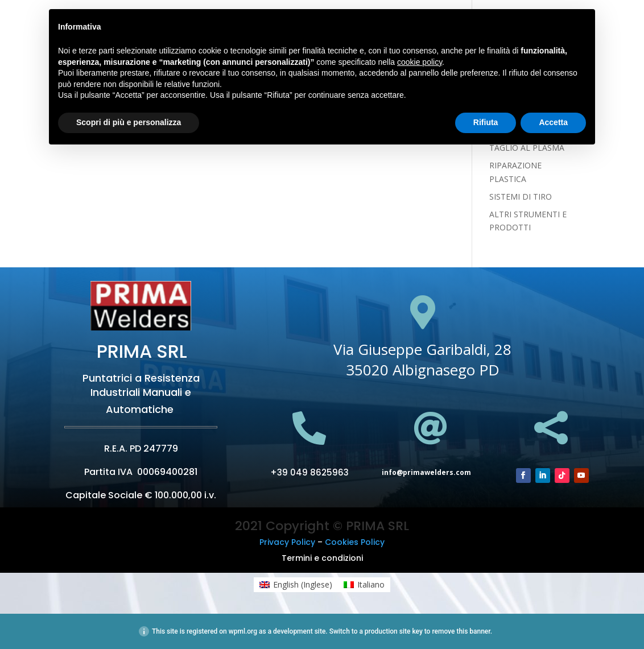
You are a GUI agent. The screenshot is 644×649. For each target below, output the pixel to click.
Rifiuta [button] (486, 122)
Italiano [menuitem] (371, 584)
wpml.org (243, 631)
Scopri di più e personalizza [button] (129, 122)
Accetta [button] (553, 122)
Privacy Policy (287, 542)
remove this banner (461, 631)
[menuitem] (296, 585)
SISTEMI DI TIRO (521, 197)
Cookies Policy (355, 542)
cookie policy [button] (420, 62)
